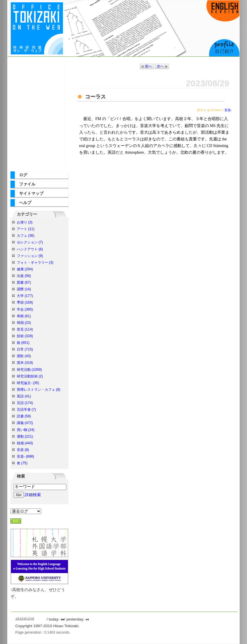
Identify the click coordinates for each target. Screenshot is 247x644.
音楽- (228, 110)
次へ (160, 66)
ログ (23, 175)
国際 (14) (24, 289)
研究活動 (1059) (29, 370)
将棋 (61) (24, 316)
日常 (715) (25, 349)
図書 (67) (24, 282)
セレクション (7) (30, 242)
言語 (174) (25, 403)
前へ (148, 66)
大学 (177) (25, 296)
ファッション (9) (30, 256)
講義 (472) (25, 423)
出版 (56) (24, 276)
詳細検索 (33, 495)
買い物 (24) (26, 430)
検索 (21, 476)
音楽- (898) (26, 456)
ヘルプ (25, 203)
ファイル (27, 184)
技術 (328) (25, 336)
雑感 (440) (25, 443)
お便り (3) (25, 222)
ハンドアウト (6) (30, 249)
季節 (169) (25, 302)
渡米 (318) (25, 363)
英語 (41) (24, 396)
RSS (16, 521)
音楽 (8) (23, 450)
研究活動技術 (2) (30, 376)
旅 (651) (23, 343)
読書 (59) (24, 416)
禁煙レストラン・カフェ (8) (39, 390)
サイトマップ (31, 193)
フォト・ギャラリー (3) (35, 263)
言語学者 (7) (26, 410)
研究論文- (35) (28, 383)
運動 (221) (25, 436)
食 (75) (22, 463)
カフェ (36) (26, 236)
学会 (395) (25, 309)
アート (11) (26, 229)
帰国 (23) (24, 323)
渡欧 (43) (24, 356)
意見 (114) (25, 329)
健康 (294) (25, 269)
